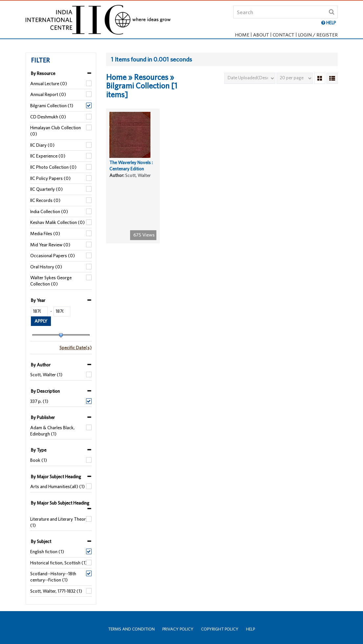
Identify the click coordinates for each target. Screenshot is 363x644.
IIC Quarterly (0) (46, 189)
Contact (284, 35)
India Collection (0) (49, 211)
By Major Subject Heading (56, 477)
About (261, 35)
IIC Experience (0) (48, 156)
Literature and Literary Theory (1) (59, 522)
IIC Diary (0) (42, 145)
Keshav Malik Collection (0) (57, 222)
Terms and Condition (131, 629)
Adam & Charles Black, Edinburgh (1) (52, 431)
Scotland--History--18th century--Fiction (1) (53, 577)
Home (242, 35)
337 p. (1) (39, 401)
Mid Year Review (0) (50, 245)
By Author (41, 365)
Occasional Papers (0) (53, 256)
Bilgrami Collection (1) (52, 106)
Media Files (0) (45, 234)
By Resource (43, 73)
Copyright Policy (220, 629)
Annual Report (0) (48, 94)
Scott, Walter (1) (46, 375)
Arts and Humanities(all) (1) (57, 486)
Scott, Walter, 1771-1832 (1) (56, 591)
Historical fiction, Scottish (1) (59, 563)
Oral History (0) (46, 267)
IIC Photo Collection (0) (53, 167)
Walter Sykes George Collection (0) (51, 281)
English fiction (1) (47, 552)
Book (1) (39, 460)
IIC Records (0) (45, 200)
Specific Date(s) (76, 348)
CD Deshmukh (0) (48, 117)
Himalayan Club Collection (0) (56, 131)
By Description (45, 391)
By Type (39, 450)
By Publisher (43, 417)
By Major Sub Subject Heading (60, 503)
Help (250, 629)
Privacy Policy (178, 629)
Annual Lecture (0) (49, 84)
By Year (38, 300)
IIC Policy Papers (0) (50, 178)
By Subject (41, 541)
